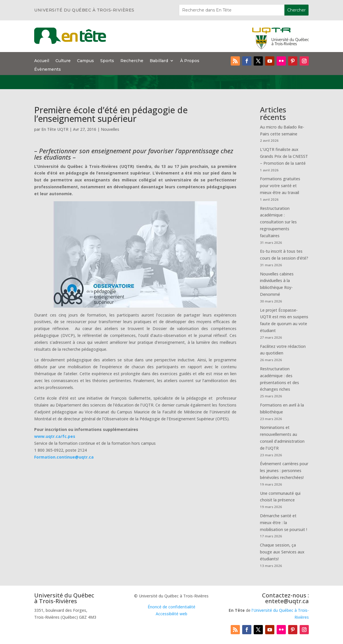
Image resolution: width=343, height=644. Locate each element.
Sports (107, 61)
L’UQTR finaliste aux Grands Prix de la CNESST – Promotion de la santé (284, 156)
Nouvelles (110, 129)
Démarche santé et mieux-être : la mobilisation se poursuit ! (284, 523)
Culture (63, 61)
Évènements (48, 70)
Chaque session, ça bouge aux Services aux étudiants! (282, 552)
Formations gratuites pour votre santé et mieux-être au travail (280, 186)
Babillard (159, 61)
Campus (85, 61)
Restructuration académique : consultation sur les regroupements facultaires (278, 222)
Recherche (132, 61)
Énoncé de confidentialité (171, 607)
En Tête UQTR (55, 129)
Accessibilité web (171, 614)
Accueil (42, 61)
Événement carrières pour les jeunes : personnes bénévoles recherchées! (284, 470)
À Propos (190, 61)
